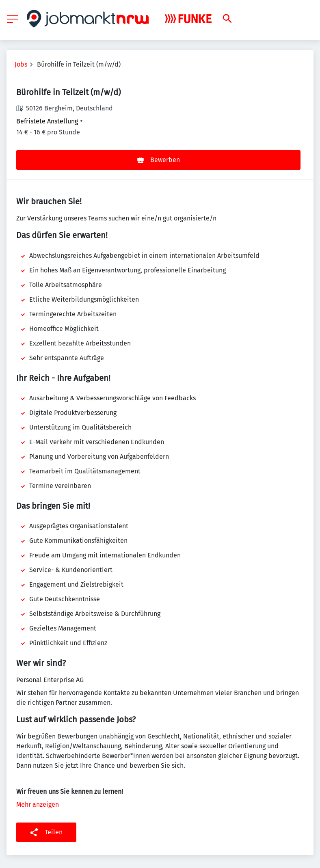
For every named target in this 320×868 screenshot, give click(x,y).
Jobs (21, 64)
